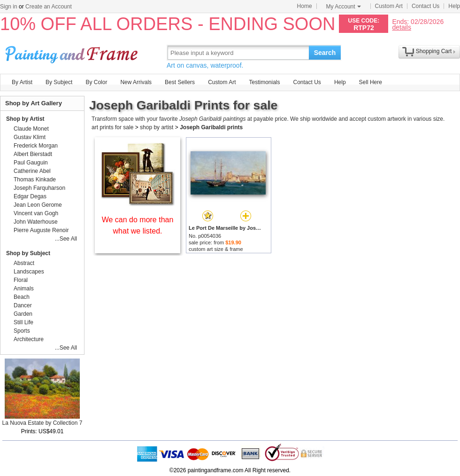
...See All (66, 239)
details (401, 27)
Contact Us (425, 6)
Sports (22, 331)
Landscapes (29, 272)
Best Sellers (180, 82)
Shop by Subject (28, 253)
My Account (344, 7)
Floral (21, 280)
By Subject (59, 82)
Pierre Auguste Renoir (41, 230)
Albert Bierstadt (33, 154)
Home (305, 6)
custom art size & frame (216, 249)
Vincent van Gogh (36, 213)
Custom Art (389, 6)
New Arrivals (136, 82)
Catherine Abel (32, 171)
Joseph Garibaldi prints (211, 127)
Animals (24, 289)
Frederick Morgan (36, 146)
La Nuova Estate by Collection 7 (42, 423)
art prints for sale (112, 127)
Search (325, 53)
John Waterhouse (36, 222)
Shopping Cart (434, 51)
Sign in (9, 7)
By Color (96, 82)
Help (454, 6)
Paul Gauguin (31, 163)
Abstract (24, 263)
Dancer (23, 305)
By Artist (22, 82)
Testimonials (264, 82)
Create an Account (49, 7)
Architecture (29, 339)
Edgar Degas (30, 196)
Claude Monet (31, 129)
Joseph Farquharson (39, 188)
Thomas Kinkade (35, 179)
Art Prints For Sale (73, 52)
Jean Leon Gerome (38, 205)
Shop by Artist (25, 119)
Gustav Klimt (30, 137)
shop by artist (157, 127)
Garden (23, 314)
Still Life (23, 322)
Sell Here (371, 82)
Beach (22, 297)
